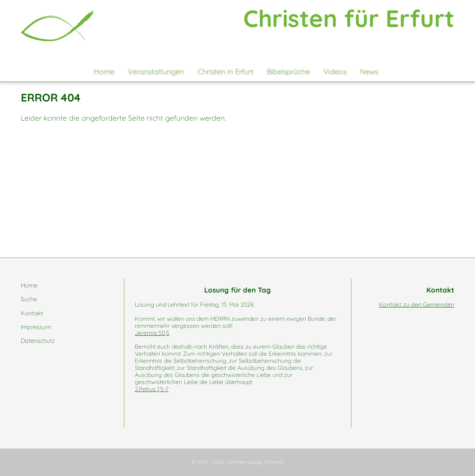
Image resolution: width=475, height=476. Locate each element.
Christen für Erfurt (349, 18)
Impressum (36, 327)
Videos (335, 71)
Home (104, 71)
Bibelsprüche (288, 71)
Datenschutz (38, 341)
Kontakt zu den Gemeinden (417, 305)
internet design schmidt (255, 462)
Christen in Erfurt (225, 71)
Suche (29, 299)
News (369, 71)
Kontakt (32, 313)
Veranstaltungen (156, 71)
